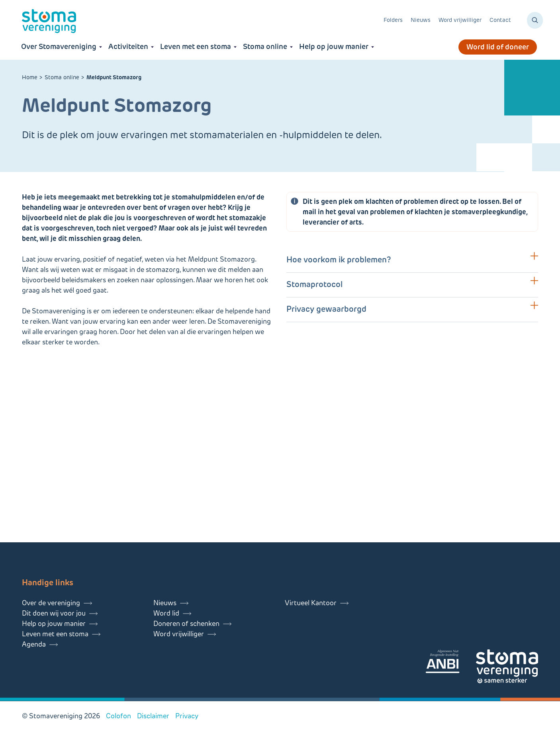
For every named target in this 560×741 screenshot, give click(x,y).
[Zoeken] (535, 20)
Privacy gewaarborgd (326, 309)
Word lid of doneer (498, 47)
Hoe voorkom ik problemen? (339, 260)
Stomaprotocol (314, 284)
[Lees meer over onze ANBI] (450, 663)
